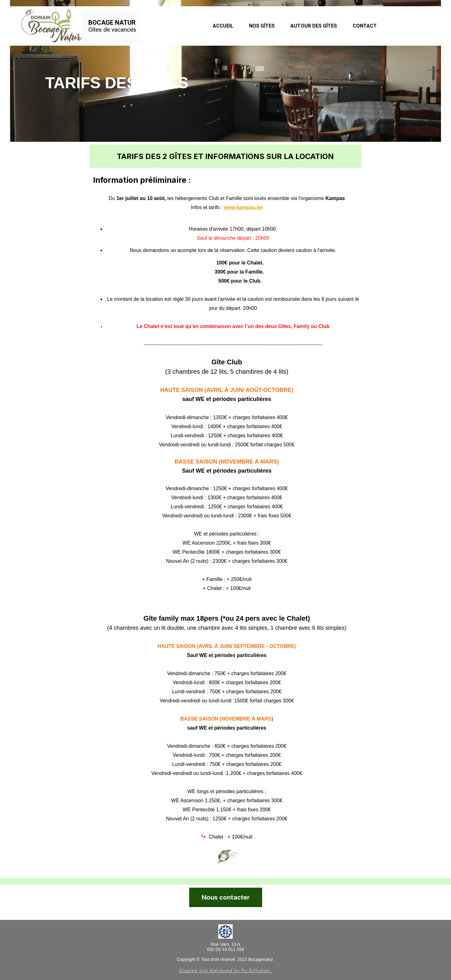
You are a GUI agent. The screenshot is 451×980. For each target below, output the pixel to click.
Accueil (223, 26)
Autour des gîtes (314, 26)
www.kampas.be (243, 207)
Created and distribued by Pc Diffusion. (225, 970)
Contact (365, 26)
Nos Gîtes (262, 26)
